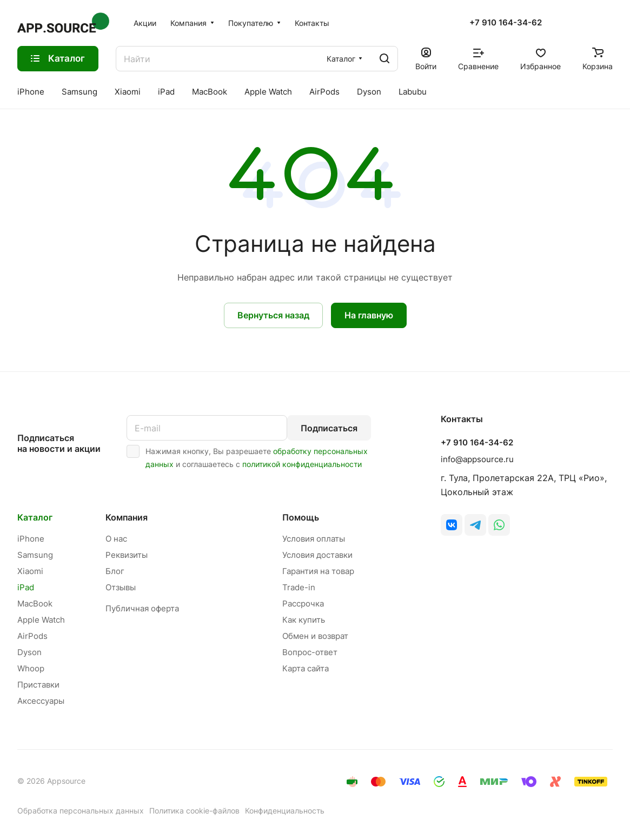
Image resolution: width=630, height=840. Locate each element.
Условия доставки (317, 555)
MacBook (35, 604)
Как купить (304, 620)
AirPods (32, 636)
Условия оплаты (314, 539)
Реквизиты (127, 555)
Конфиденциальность (285, 811)
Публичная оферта (142, 608)
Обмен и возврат (315, 636)
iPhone (31, 539)
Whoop (31, 668)
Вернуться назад (273, 315)
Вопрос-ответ (310, 652)
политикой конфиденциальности (302, 464)
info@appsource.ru (477, 459)
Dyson (29, 652)
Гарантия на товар (318, 571)
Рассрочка (303, 604)
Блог (115, 571)
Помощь (301, 517)
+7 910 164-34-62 (506, 23)
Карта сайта (306, 668)
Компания (127, 517)
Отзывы (121, 587)
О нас (116, 539)
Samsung (35, 555)
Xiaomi (30, 571)
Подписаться (329, 428)
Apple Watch (41, 620)
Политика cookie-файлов (194, 811)
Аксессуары (41, 701)
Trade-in (299, 587)
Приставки (38, 685)
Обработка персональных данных (81, 811)
